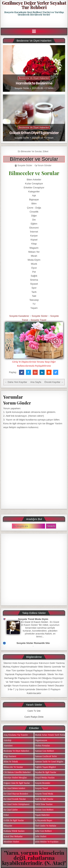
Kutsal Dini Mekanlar (13, 836)
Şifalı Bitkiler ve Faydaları (47, 842)
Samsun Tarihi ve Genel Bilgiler (49, 762)
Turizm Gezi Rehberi (44, 810)
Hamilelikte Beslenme (34, 83)
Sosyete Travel (38, 320)
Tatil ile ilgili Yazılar (44, 799)
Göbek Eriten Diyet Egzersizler (34, 133)
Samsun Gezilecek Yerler (46, 756)
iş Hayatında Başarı (44, 820)
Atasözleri (8, 746)
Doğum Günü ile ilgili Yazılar (17, 783)
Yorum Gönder (44, 165)
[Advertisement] (34, 22)
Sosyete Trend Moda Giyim (33, 619)
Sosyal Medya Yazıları (45, 778)
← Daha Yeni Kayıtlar (16, 382)
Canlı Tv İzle (34, 711)
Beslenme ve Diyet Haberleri (34, 78)
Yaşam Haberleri (42, 815)
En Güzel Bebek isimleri (14, 788)
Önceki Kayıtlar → (54, 382)
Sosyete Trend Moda (44, 794)
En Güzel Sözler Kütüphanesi (17, 804)
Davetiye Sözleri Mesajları (15, 778)
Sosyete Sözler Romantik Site (33, 643)
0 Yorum (50, 88)
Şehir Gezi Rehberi (43, 831)
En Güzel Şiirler (11, 810)
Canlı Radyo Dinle (34, 717)
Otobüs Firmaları (42, 746)
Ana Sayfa (36, 382)
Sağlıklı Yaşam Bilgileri (45, 767)
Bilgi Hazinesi (10, 756)
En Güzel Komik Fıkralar (15, 799)
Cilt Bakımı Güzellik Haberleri (17, 772)
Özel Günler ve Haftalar (46, 826)
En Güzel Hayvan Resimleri (16, 794)
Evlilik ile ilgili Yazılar (14, 820)
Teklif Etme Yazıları (44, 804)
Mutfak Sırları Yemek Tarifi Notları (51, 735)
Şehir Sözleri (41, 836)
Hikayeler (8, 826)
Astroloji (8, 740)
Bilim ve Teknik (11, 762)
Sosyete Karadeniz (19, 316)
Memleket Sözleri (11, 842)
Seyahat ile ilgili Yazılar (46, 772)
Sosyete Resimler (43, 783)
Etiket (46, 151)
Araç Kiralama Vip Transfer (16, 735)
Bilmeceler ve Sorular (31, 151)
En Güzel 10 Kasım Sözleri (35, 622)
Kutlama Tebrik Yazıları (14, 831)
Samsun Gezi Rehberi (45, 751)
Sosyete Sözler (22, 88)
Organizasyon (41, 740)
